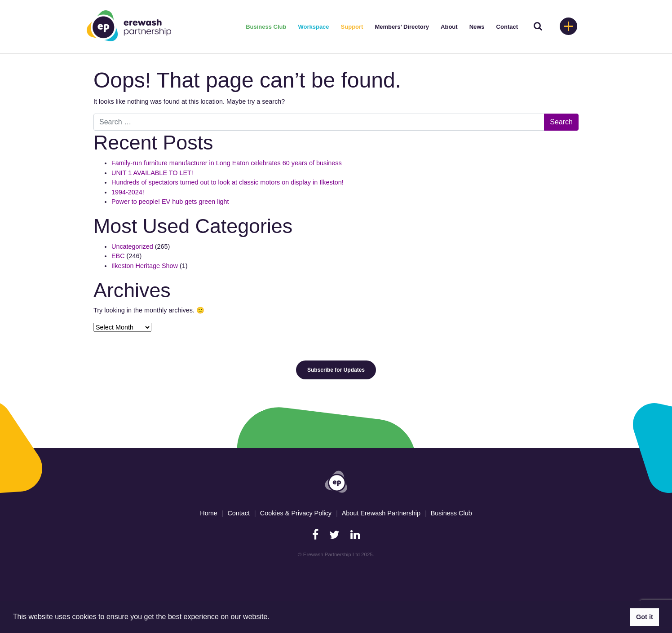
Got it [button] (645, 617)
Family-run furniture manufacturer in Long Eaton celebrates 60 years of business (227, 163)
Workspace (313, 27)
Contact (507, 27)
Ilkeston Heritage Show (145, 266)
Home (208, 513)
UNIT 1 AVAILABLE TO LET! (152, 173)
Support (352, 27)
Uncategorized (132, 246)
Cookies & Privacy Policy (296, 513)
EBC (118, 256)
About (449, 27)
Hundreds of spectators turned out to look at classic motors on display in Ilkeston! (228, 182)
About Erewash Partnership (381, 513)
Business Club (266, 27)
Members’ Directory (402, 27)
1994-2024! (128, 192)
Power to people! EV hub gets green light (171, 202)
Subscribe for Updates (336, 370)
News (477, 27)
